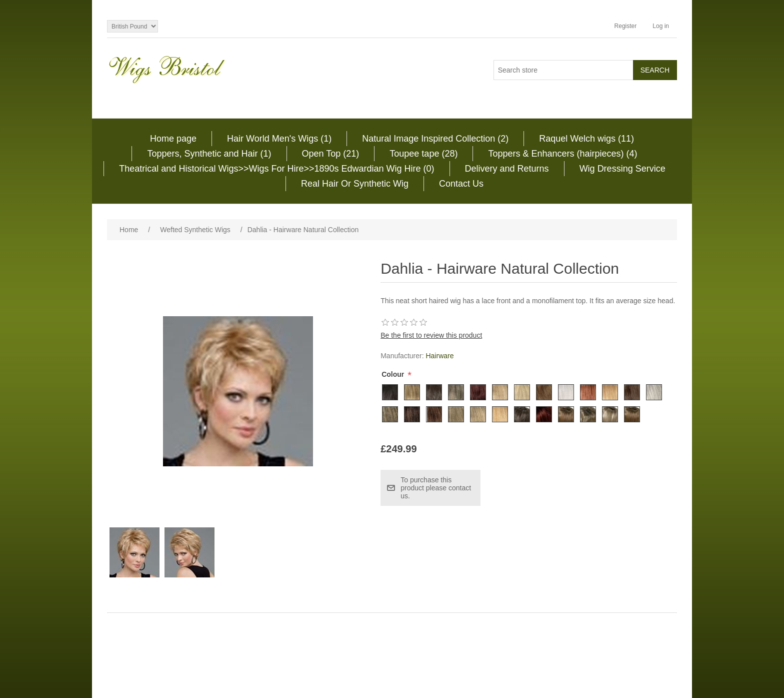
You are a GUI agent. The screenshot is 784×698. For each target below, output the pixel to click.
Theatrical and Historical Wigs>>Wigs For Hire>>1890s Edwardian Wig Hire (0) (276, 169)
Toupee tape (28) (423, 154)
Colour (394, 374)
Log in (661, 26)
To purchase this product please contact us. (436, 488)
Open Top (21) (331, 154)
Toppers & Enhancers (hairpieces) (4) (562, 154)
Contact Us (461, 184)
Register (626, 26)
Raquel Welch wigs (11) (586, 139)
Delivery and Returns (507, 169)
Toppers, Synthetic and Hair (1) (209, 154)
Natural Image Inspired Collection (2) (435, 139)
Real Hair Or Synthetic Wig (355, 184)
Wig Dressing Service (622, 169)
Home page (173, 139)
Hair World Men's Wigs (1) (279, 139)
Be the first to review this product (431, 335)
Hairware (439, 356)
